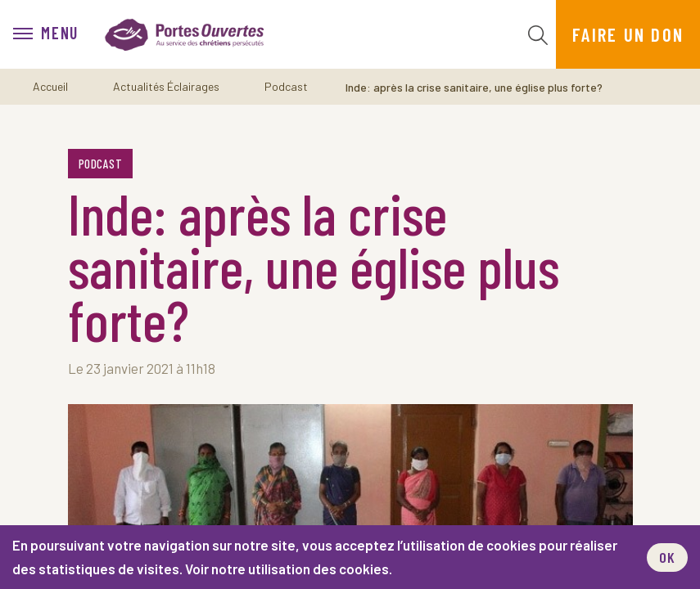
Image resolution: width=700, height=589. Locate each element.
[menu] (46, 34)
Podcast (286, 86)
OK (667, 557)
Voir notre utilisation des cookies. (289, 569)
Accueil (50, 86)
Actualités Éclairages (166, 86)
